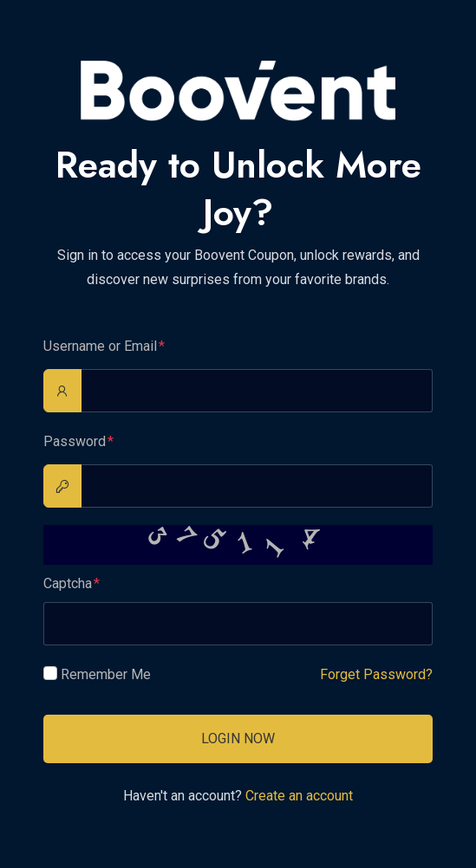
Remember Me (106, 674)
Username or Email (100, 346)
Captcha (68, 583)
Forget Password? (376, 674)
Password (75, 441)
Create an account (299, 796)
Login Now (238, 738)
